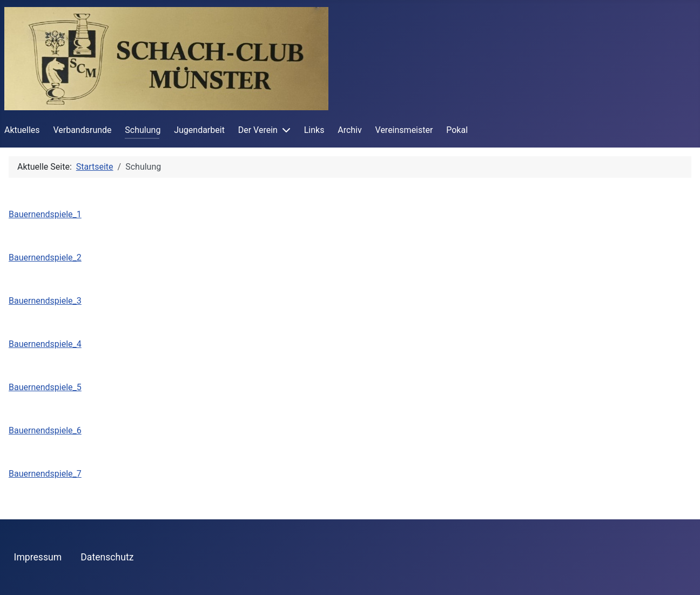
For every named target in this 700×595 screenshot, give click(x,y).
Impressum (38, 557)
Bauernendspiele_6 (45, 430)
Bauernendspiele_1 (45, 214)
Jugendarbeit (199, 130)
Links (314, 130)
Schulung (143, 130)
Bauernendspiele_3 (45, 301)
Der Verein (258, 130)
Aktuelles (22, 130)
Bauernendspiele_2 (45, 258)
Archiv (350, 130)
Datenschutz (107, 557)
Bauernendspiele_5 (45, 387)
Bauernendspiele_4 (45, 344)
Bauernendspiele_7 (45, 474)
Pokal (457, 130)
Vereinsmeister (404, 130)
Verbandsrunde (82, 130)
